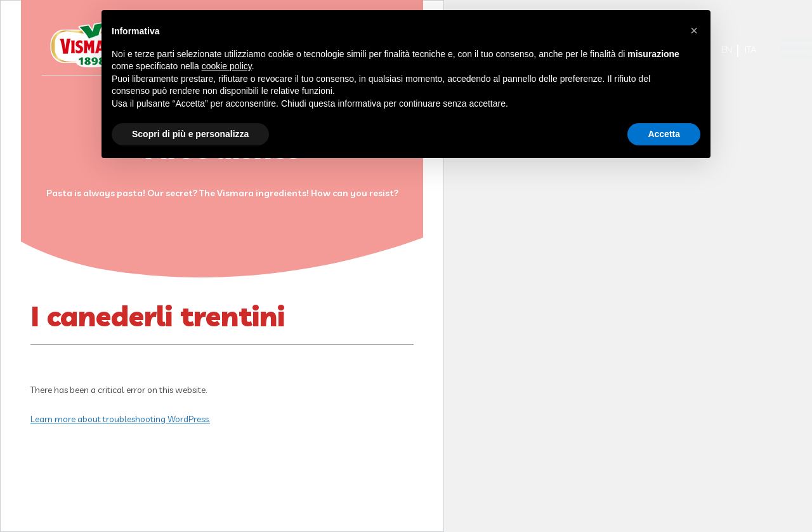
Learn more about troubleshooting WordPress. (120, 419)
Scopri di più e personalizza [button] (190, 134)
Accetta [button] (664, 134)
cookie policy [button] (227, 66)
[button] (694, 30)
